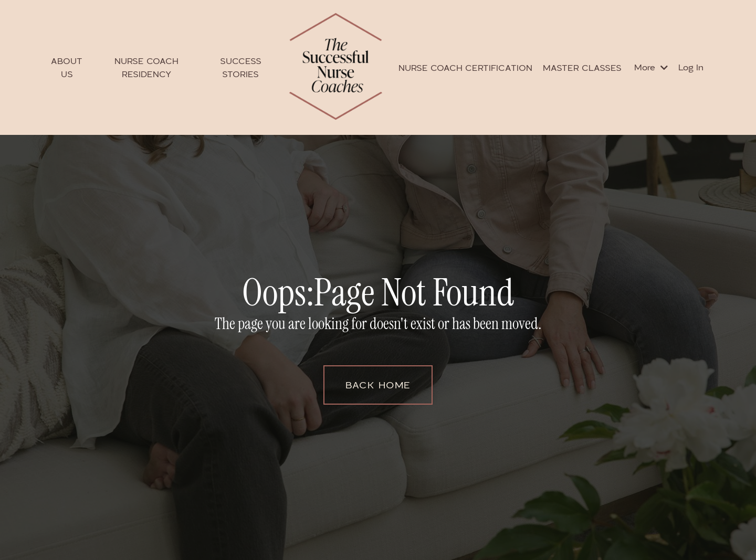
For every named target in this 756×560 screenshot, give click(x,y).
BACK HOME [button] (378, 385)
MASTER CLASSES (582, 68)
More (651, 67)
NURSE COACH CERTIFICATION (465, 68)
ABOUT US (67, 67)
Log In (691, 67)
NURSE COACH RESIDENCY (146, 67)
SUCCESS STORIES (241, 67)
